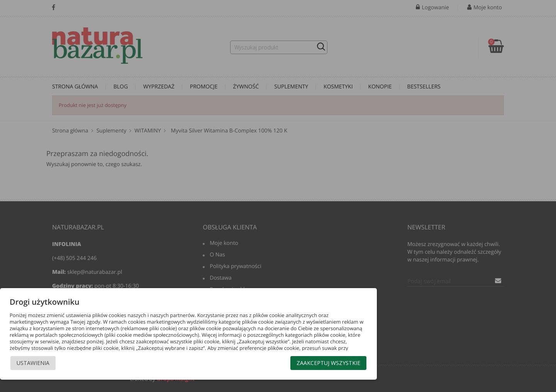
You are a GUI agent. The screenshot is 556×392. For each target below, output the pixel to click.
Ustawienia (33, 363)
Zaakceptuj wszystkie (328, 363)
